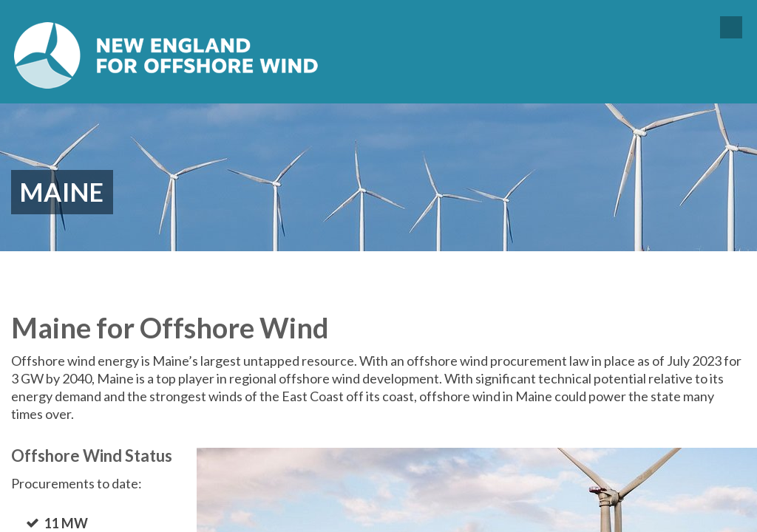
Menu (731, 27)
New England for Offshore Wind (166, 55)
